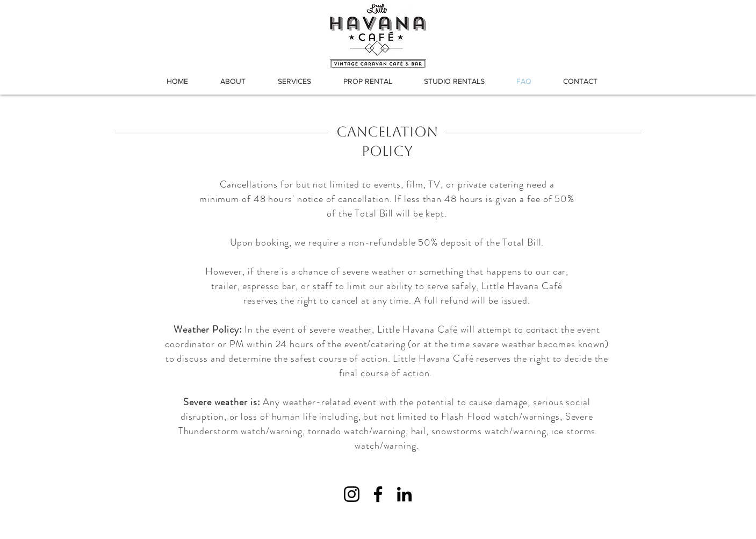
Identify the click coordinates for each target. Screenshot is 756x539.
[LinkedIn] (404, 494)
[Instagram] (352, 494)
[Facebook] (378, 494)
